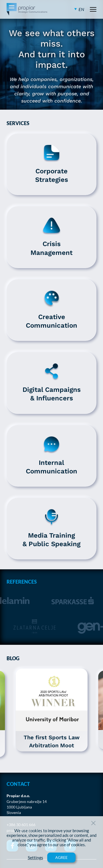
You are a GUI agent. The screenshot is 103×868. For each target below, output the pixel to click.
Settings (35, 858)
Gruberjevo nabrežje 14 (27, 802)
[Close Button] (93, 823)
